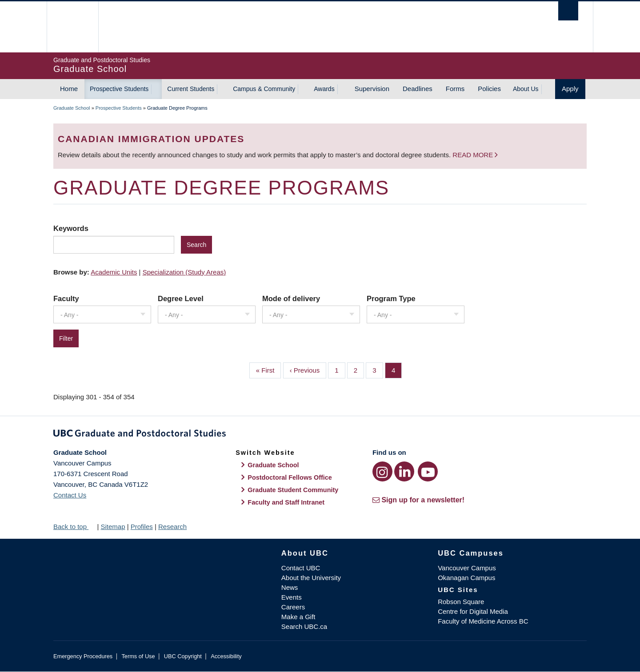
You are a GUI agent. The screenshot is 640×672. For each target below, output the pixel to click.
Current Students (191, 89)
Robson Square (461, 602)
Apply (570, 89)
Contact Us (70, 495)
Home (69, 89)
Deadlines (418, 89)
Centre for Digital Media (473, 611)
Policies (489, 89)
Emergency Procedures (83, 656)
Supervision (372, 89)
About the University (311, 578)
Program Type (391, 298)
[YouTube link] (428, 471)
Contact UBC (301, 568)
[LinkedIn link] (404, 471)
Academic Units (114, 272)
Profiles (142, 527)
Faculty (66, 298)
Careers (293, 607)
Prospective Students (119, 89)
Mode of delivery (291, 298)
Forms (455, 89)
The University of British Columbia (72, 27)
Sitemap (113, 527)
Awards (324, 89)
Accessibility (226, 656)
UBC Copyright (183, 656)
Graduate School (72, 108)
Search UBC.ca (304, 626)
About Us (526, 89)
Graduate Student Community (293, 490)
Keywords (71, 228)
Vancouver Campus (467, 568)
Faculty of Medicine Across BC (483, 621)
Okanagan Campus (466, 578)
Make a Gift (298, 617)
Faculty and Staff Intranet (286, 502)
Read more (474, 155)
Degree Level (181, 298)
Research (172, 527)
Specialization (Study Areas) (184, 272)
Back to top (74, 527)
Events (292, 597)
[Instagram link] (382, 471)
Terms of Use (138, 656)
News (290, 587)
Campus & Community (264, 89)
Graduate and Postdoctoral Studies (320, 435)
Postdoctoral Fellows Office (290, 477)
